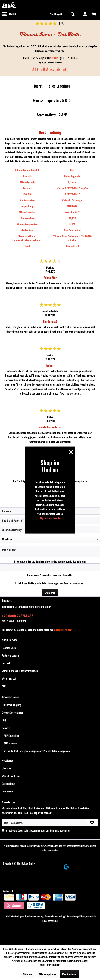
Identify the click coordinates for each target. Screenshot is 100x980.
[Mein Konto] (85, 14)
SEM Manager (11, 743)
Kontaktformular (63, 630)
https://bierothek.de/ (50, 518)
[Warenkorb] (94, 14)
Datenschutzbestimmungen (45, 583)
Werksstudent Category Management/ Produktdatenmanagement (37, 751)
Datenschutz (8, 783)
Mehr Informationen (50, 965)
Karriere (6, 728)
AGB (4, 686)
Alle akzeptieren (48, 974)
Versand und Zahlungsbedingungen (20, 671)
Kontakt (6, 663)
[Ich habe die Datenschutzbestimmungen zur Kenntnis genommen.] (17, 583)
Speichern (50, 593)
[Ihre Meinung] (50, 551)
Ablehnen (28, 974)
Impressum (8, 791)
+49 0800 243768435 (18, 616)
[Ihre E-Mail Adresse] (44, 823)
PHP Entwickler (11, 736)
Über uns (6, 768)
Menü (9, 14)
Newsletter (7, 760)
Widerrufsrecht (10, 678)
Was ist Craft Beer (11, 776)
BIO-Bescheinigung (12, 705)
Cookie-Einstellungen (13, 712)
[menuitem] (9, 14)
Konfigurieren (70, 974)
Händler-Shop (9, 648)
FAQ (4, 720)
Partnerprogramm (11, 655)
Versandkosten (52, 846)
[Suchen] (73, 14)
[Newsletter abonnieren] (92, 823)
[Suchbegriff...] (63, 14)
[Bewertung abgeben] (50, 539)
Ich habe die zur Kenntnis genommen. (52, 583)
